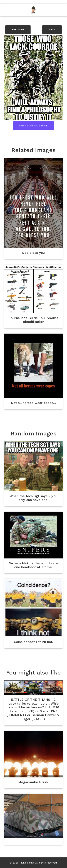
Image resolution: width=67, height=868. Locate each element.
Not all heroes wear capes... (33, 403)
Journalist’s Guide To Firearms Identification (33, 320)
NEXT (52, 29)
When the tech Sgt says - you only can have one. (33, 498)
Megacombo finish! (33, 782)
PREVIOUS (18, 29)
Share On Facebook (34, 126)
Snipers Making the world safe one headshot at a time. (33, 565)
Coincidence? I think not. (34, 642)
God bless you (33, 253)
